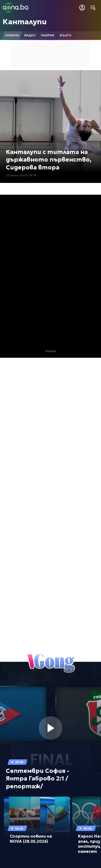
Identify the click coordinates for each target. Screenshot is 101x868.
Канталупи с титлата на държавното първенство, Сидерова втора (49, 160)
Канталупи (25, 22)
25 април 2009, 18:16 (21, 175)
